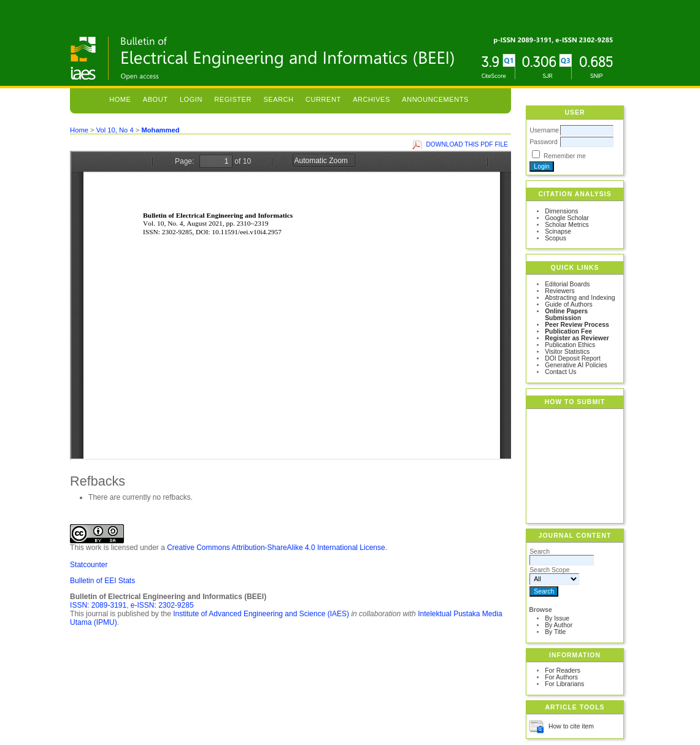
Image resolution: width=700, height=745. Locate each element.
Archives (371, 99)
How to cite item (571, 726)
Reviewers (560, 291)
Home (120, 99)
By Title (555, 632)
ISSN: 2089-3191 (98, 605)
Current (323, 99)
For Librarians (564, 684)
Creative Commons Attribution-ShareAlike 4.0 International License (276, 548)
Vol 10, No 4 (115, 130)
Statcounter (89, 565)
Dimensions (561, 211)
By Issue (557, 618)
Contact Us (560, 372)
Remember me (565, 156)
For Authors (561, 677)
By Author (559, 625)
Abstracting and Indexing (580, 298)
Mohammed (160, 130)
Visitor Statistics (567, 352)
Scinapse (558, 231)
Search (278, 99)
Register (233, 99)
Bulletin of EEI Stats (102, 581)
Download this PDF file (467, 144)
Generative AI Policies (576, 365)
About (156, 99)
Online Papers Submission (566, 315)
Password (544, 142)
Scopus (556, 238)
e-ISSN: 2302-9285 (162, 605)
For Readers (563, 670)
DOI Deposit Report (573, 358)
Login (191, 99)
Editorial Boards (567, 284)
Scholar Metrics (567, 225)
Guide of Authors (568, 304)
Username (544, 130)
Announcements (435, 99)
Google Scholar (567, 218)
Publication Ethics (570, 345)
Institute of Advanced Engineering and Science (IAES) (261, 614)
